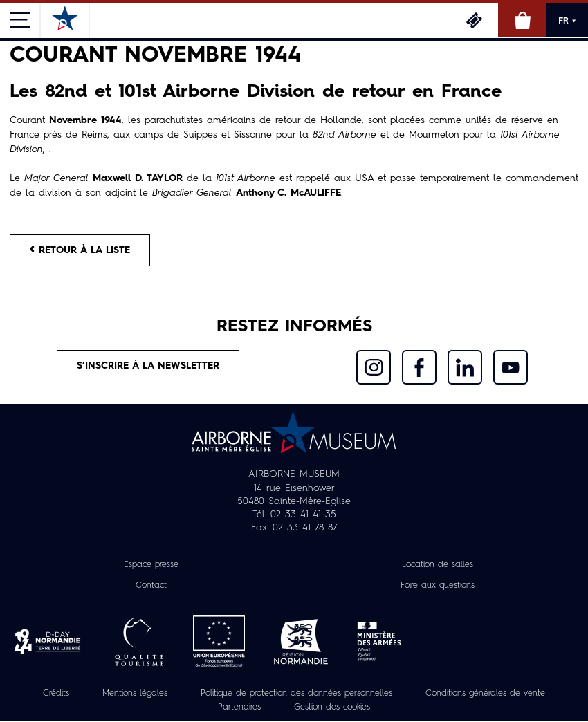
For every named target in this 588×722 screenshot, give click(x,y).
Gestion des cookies (332, 708)
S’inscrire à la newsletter (148, 366)
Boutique (522, 20)
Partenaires (239, 708)
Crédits (56, 694)
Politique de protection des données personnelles (296, 694)
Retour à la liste (80, 250)
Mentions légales (135, 694)
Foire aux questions (438, 586)
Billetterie (474, 20)
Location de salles (438, 565)
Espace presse (151, 565)
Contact (151, 586)
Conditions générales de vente (485, 694)
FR (567, 21)
